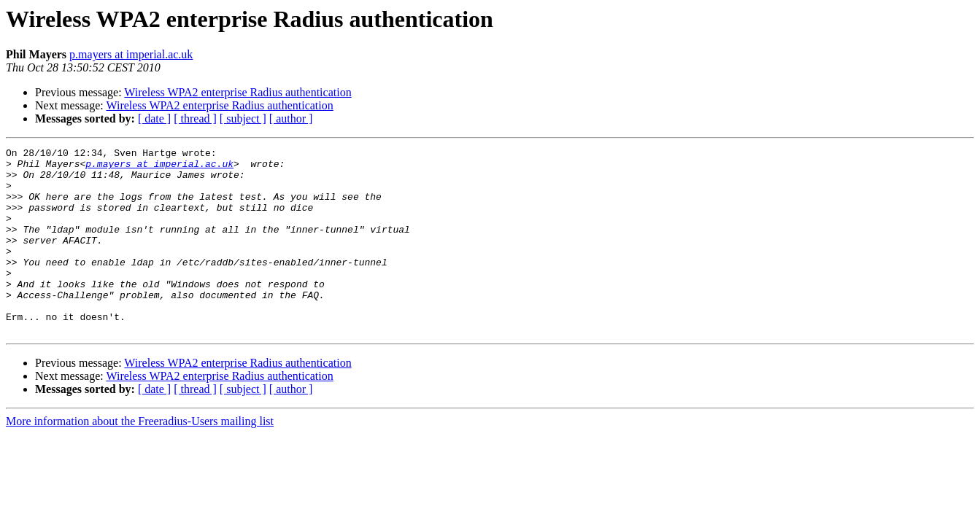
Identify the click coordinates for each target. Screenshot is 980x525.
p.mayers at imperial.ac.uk (131, 54)
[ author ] (291, 118)
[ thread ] (195, 118)
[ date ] (154, 118)
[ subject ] (243, 118)
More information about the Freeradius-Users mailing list (140, 458)
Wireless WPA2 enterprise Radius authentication (238, 92)
